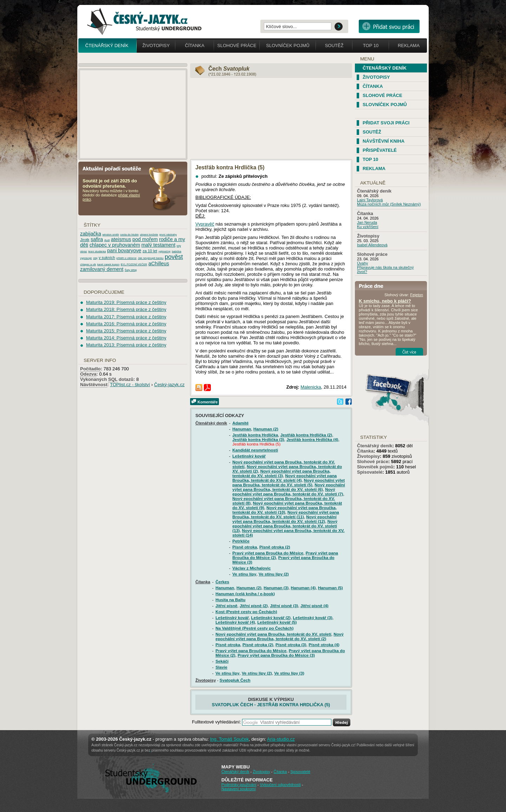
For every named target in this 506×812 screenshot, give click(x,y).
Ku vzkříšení (368, 227)
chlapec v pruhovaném (115, 245)
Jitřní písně (226, 606)
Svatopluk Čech (235, 680)
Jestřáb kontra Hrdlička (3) (258, 439)
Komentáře (207, 402)
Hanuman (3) (276, 588)
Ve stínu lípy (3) (289, 673)
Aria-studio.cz (281, 739)
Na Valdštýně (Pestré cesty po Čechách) (254, 628)
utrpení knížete (149, 235)
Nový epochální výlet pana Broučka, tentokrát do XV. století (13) (285, 526)
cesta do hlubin (129, 235)
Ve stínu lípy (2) (274, 574)
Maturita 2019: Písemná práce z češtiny (126, 302)
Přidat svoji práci (386, 123)
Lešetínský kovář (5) (277, 622)
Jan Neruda (367, 222)
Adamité (240, 423)
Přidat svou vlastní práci (389, 26)
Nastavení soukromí (239, 789)
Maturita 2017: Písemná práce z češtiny (126, 317)
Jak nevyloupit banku (151, 258)
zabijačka (91, 234)
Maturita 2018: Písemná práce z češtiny (126, 309)
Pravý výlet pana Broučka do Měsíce (268, 553)
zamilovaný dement (102, 269)
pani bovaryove (124, 251)
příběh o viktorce (126, 258)
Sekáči (222, 661)
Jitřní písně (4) (314, 606)
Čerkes (222, 582)
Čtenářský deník (107, 46)
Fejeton (417, 295)
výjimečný (164, 251)
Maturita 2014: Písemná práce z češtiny (126, 338)
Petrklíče (241, 541)
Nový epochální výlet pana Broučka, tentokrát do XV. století (273, 634)
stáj (95, 258)
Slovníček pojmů (288, 46)
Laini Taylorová (370, 200)
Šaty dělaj (131, 270)
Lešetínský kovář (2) (271, 618)
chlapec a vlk (88, 264)
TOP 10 (370, 159)
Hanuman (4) (303, 588)
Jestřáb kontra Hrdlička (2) (306, 435)
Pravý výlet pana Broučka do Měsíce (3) (276, 655)
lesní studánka (97, 251)
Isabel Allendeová (372, 245)
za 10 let (150, 251)
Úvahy (362, 263)
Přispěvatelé (380, 150)
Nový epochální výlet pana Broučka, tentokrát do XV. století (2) (280, 636)
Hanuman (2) (266, 429)
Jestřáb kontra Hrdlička (255, 435)
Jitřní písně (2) (254, 606)
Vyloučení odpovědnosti (280, 785)
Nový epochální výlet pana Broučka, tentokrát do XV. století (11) (286, 514)
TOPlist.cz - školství (130, 385)
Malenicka (311, 387)
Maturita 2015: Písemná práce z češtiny (126, 331)
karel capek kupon (108, 264)
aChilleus (159, 264)
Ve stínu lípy (244, 574)
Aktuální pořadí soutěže (115, 168)
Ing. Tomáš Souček (229, 739)
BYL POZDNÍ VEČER (134, 264)
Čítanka (194, 46)
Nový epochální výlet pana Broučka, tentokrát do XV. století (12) (284, 519)
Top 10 (371, 46)
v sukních (107, 258)
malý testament (158, 245)
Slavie (221, 667)
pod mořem (145, 239)
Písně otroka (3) (291, 645)
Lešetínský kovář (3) (312, 618)
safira (97, 239)
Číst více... (409, 352)
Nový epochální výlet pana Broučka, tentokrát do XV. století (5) (288, 482)
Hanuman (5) (330, 588)
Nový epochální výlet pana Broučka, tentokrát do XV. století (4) (284, 478)
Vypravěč (205, 224)
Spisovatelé (370, 472)
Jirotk (85, 240)
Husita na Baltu (230, 600)
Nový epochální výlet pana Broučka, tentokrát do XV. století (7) (288, 492)
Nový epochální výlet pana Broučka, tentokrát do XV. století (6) (288, 487)
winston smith (111, 235)
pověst (174, 257)
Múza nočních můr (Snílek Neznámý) (389, 204)
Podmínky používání (239, 785)
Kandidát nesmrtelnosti (255, 450)
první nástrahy (168, 235)
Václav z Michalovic (251, 568)
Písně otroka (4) (324, 645)
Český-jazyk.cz (170, 385)
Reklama (409, 46)
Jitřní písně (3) (284, 606)
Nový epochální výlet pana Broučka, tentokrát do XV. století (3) (281, 473)
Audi (107, 240)
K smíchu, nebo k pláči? (385, 301)
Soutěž (334, 46)
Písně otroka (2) (275, 547)
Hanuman (242, 429)
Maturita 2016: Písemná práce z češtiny (126, 324)
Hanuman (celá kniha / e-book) (245, 594)
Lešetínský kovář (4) (235, 622)
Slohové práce (237, 46)
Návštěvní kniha (384, 141)
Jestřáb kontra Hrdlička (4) (312, 439)
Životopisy (156, 46)
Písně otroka (245, 547)
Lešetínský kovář (249, 456)
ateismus (121, 239)
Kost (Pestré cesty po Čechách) (246, 612)
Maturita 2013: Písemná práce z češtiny (126, 345)
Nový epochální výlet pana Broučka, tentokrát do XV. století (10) (284, 510)
